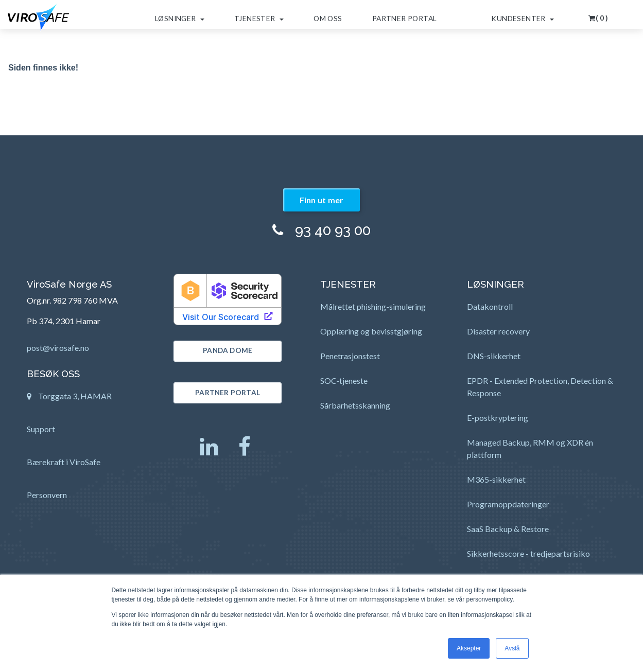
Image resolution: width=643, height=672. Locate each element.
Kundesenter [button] (523, 18)
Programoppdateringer (508, 504)
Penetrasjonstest (350, 356)
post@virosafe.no (58, 348)
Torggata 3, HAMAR (69, 399)
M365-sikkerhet (496, 479)
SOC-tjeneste (344, 381)
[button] (598, 15)
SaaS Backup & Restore (508, 529)
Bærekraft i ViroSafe (64, 462)
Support (41, 429)
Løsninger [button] (180, 18)
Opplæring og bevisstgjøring (371, 331)
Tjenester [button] (259, 18)
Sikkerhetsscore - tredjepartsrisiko (528, 553)
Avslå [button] (512, 648)
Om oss (328, 18)
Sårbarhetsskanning (355, 405)
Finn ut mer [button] (322, 200)
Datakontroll (490, 306)
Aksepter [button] (469, 648)
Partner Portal (405, 18)
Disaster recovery (498, 331)
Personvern (47, 495)
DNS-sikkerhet (494, 356)
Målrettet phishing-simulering (373, 306)
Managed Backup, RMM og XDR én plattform (530, 448)
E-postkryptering (498, 418)
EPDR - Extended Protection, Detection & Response (540, 387)
